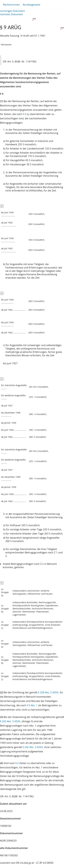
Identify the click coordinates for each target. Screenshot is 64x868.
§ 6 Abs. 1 (32, 705)
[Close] (2, 206)
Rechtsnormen (11, 5)
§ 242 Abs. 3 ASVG (10, 721)
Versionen (6, 44)
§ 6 (24, 114)
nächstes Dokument (11, 14)
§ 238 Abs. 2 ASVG (48, 692)
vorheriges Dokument (12, 11)
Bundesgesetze (32, 5)
